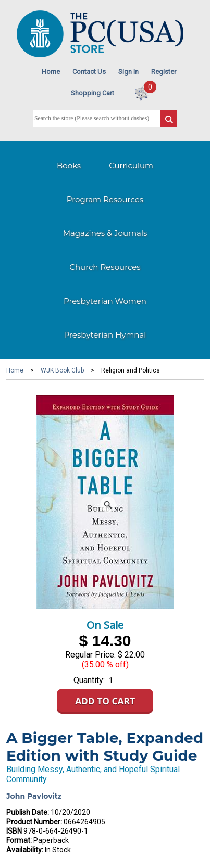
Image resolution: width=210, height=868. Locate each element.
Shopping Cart (92, 93)
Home (51, 72)
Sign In (128, 72)
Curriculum (131, 165)
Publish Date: (28, 812)
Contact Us (89, 72)
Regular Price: (90, 655)
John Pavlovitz (34, 796)
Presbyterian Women (105, 301)
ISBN (14, 831)
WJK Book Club (62, 370)
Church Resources (105, 267)
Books (69, 165)
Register (164, 72)
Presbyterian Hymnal (105, 335)
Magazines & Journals (105, 233)
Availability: (25, 850)
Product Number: (34, 822)
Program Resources (105, 199)
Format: (19, 840)
